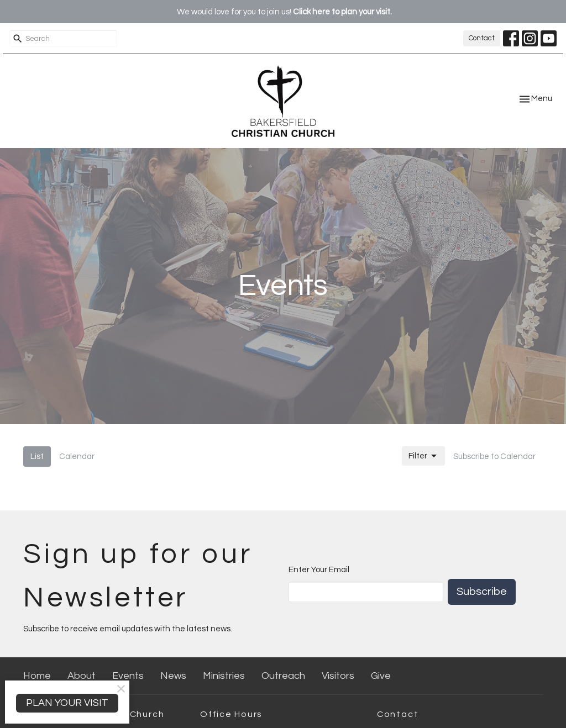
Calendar (77, 457)
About (82, 676)
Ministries (224, 676)
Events (128, 676)
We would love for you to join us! (284, 12)
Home (37, 676)
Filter (423, 456)
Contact (482, 38)
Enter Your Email (319, 570)
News (173, 676)
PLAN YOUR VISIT (67, 703)
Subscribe (482, 592)
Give (381, 676)
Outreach (283, 676)
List (37, 457)
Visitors (338, 676)
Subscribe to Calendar (494, 457)
